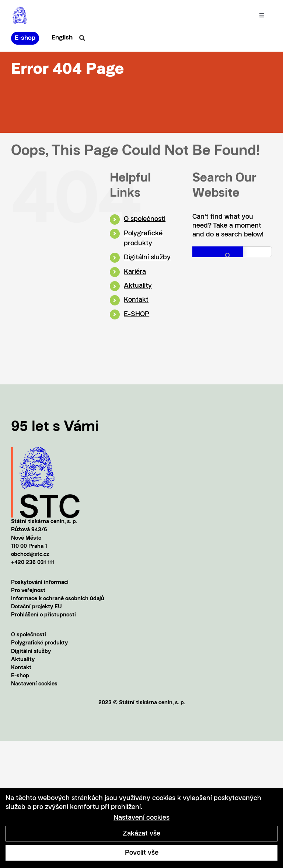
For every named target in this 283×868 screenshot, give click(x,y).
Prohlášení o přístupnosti (43, 615)
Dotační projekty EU (36, 607)
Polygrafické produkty (39, 643)
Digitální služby (147, 257)
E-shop (20, 676)
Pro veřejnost (28, 591)
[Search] (218, 255)
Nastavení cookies (34, 684)
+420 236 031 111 (33, 563)
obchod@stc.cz (30, 555)
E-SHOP (137, 314)
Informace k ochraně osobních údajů (58, 599)
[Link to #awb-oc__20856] (82, 38)
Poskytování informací (40, 583)
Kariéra (135, 272)
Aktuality (138, 286)
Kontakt (136, 300)
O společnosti (145, 219)
